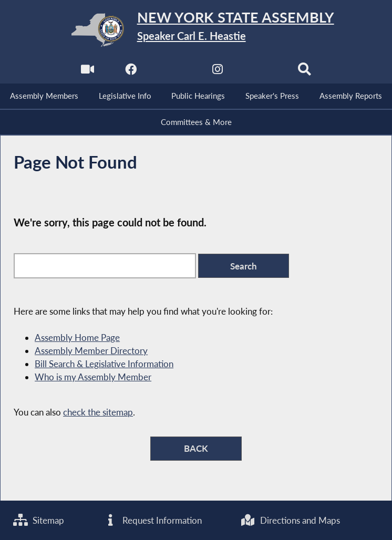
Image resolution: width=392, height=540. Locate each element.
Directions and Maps (290, 520)
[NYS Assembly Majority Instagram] (218, 72)
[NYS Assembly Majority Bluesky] (261, 72)
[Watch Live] (87, 72)
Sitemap (39, 520)
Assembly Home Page (77, 337)
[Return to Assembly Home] (196, 30)
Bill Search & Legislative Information (104, 364)
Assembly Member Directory (91, 351)
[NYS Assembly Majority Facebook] (131, 72)
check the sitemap (98, 412)
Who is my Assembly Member (93, 377)
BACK (196, 448)
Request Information (152, 520)
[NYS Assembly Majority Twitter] (174, 72)
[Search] (305, 72)
